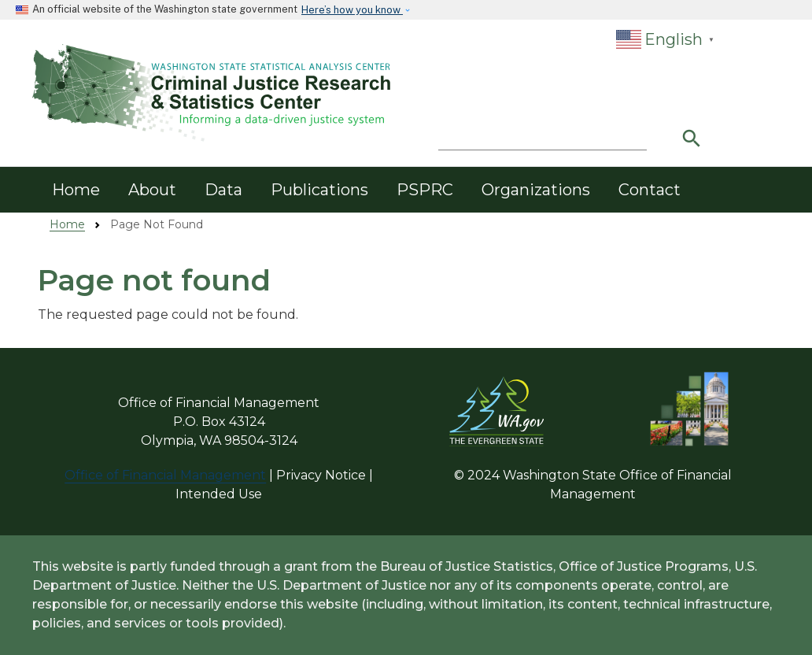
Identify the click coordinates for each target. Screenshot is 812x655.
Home (76, 190)
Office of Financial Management (165, 475)
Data (223, 190)
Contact (650, 190)
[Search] (543, 135)
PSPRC (425, 190)
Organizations (536, 190)
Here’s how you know (352, 10)
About (152, 190)
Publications (319, 190)
